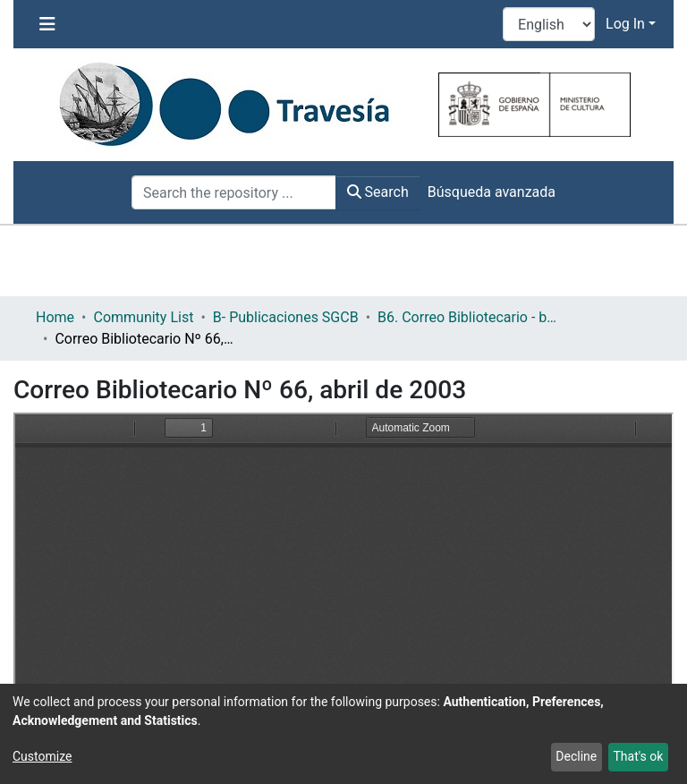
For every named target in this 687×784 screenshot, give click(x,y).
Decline (576, 756)
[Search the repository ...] (234, 192)
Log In (625, 24)
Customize (42, 756)
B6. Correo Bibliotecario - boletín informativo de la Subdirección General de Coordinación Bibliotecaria (467, 317)
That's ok (638, 756)
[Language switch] (549, 24)
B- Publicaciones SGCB (286, 317)
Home (55, 317)
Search (378, 192)
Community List (143, 317)
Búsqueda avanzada (492, 192)
